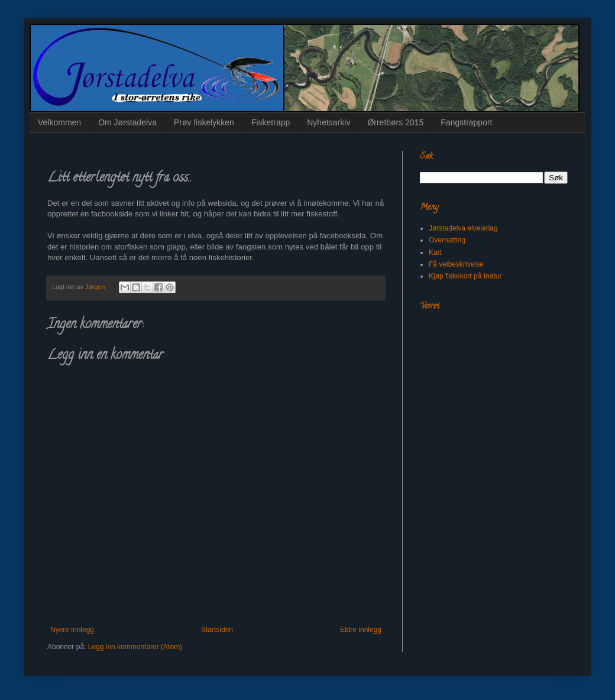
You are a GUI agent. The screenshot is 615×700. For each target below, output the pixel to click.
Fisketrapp (271, 122)
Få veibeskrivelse (456, 264)
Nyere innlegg (72, 630)
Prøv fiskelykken (204, 122)
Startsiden (217, 630)
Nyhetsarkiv (328, 122)
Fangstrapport (466, 122)
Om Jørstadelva (127, 122)
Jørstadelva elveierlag (463, 228)
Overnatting (447, 240)
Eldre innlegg (361, 630)
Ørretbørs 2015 (395, 122)
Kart (435, 252)
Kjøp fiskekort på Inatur (465, 276)
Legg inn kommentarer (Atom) (135, 647)
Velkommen (59, 122)
